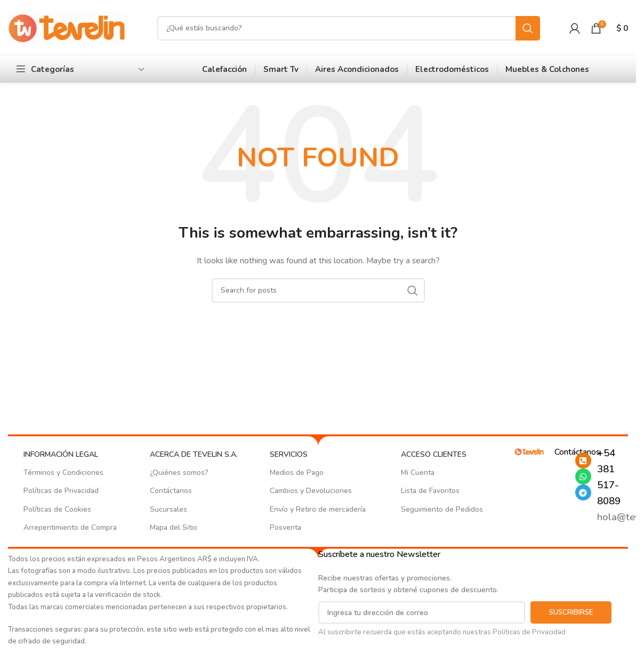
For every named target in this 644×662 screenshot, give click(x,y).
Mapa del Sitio (174, 527)
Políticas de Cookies (57, 509)
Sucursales (168, 509)
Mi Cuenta (418, 473)
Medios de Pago (297, 473)
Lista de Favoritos (430, 491)
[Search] (349, 28)
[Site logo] (67, 27)
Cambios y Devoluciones (311, 491)
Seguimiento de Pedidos (442, 509)
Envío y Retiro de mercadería (318, 509)
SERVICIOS (289, 454)
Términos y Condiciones (63, 473)
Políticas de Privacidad (61, 491)
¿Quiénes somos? (179, 473)
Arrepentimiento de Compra (70, 527)
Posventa (285, 527)
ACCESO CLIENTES (434, 454)
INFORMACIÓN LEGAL (61, 454)
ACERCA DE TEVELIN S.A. (194, 454)
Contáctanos (171, 491)
